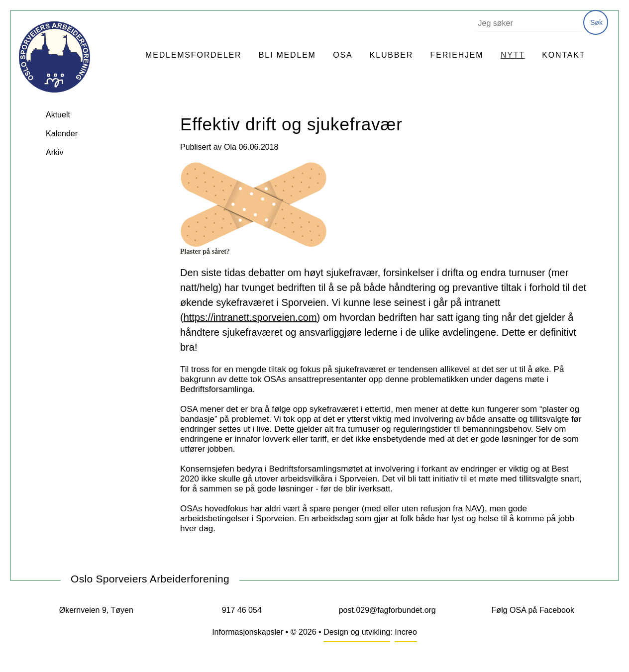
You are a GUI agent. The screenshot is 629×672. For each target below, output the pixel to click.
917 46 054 (242, 610)
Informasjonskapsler (248, 632)
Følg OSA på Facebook (533, 610)
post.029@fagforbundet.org (387, 610)
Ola (230, 147)
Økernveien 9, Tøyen (96, 610)
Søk (596, 22)
